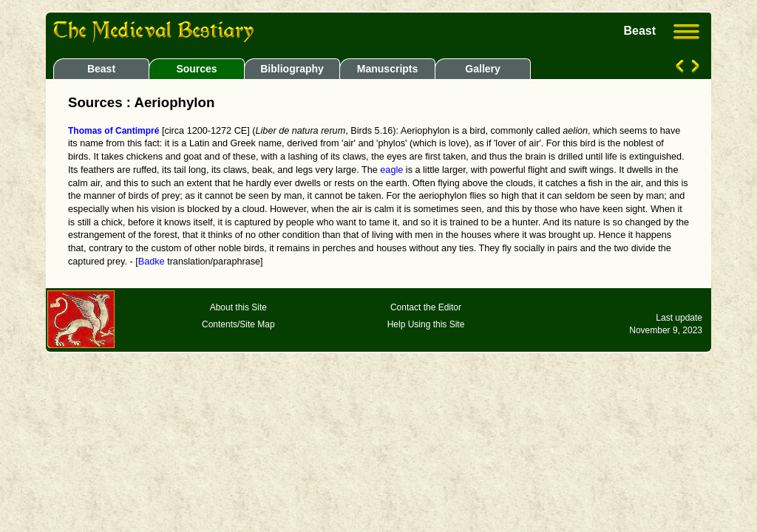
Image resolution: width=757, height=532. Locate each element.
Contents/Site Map (238, 324)
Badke (152, 262)
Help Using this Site (426, 324)
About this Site (238, 307)
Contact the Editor (426, 307)
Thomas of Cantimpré (113, 131)
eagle (391, 170)
